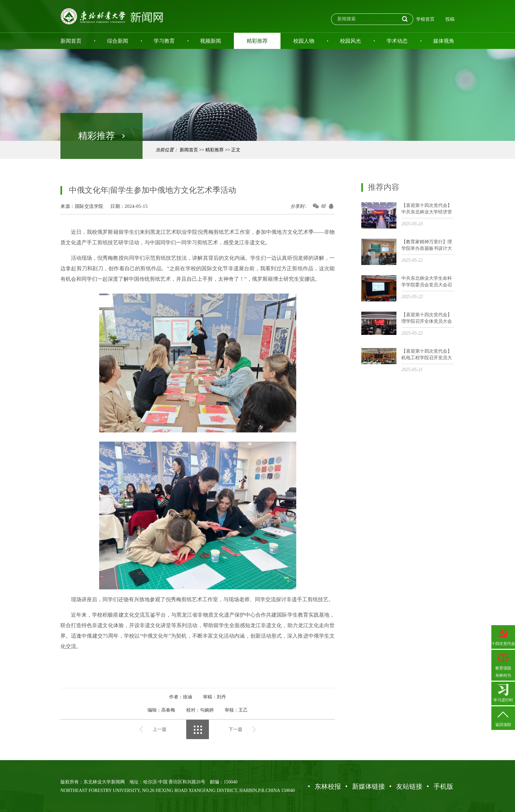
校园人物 (304, 41)
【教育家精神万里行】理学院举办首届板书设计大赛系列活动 (427, 245)
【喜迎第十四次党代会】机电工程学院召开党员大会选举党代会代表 (427, 355)
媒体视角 (444, 41)
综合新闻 (118, 41)
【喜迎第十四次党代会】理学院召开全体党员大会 (427, 318)
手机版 (443, 786)
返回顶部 (503, 717)
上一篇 (160, 729)
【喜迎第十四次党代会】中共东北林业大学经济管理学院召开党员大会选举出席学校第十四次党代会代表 (427, 209)
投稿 (450, 19)
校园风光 (350, 41)
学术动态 (397, 41)
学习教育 (164, 41)
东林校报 (328, 786)
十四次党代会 (503, 636)
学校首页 (425, 19)
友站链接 (409, 786)
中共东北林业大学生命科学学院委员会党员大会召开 (427, 282)
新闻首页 (71, 41)
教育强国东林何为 (503, 665)
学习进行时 (503, 693)
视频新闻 (211, 41)
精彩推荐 (257, 41)
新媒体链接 (369, 786)
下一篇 (235, 729)
